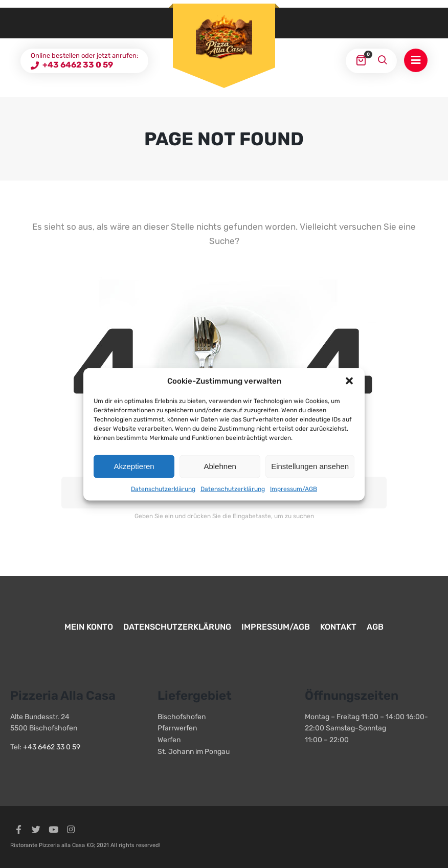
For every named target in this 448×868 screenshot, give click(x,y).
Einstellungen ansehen (310, 466)
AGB (375, 627)
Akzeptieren (134, 466)
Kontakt (338, 627)
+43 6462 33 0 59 (77, 65)
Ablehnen (220, 466)
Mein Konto (89, 627)
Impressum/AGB (294, 488)
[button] (349, 381)
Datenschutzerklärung (163, 488)
